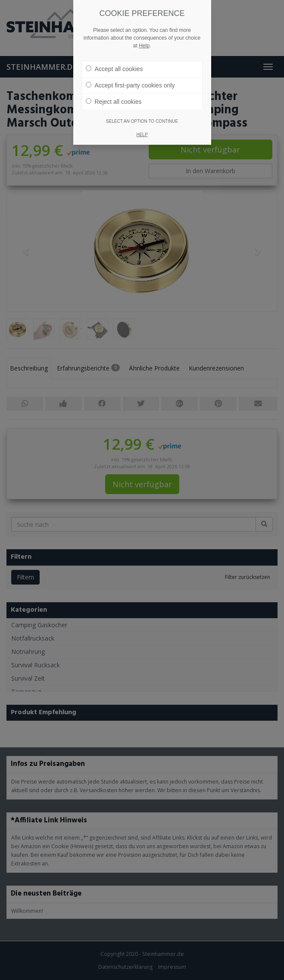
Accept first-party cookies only (130, 75)
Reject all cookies (114, 92)
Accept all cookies (114, 59)
